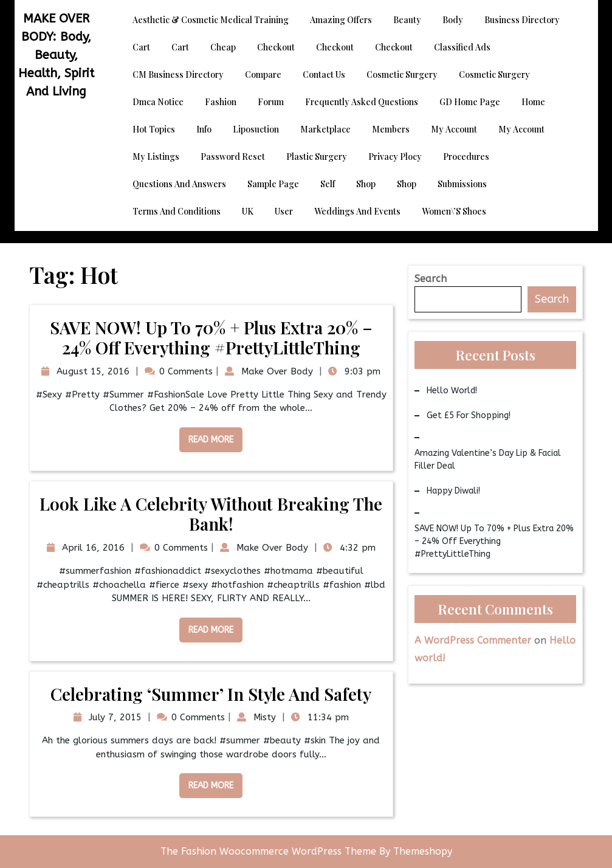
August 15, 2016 (91, 371)
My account (454, 129)
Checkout (276, 47)
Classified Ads (462, 47)
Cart (141, 47)
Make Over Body (276, 371)
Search (431, 279)
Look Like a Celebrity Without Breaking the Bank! (211, 514)
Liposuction (256, 129)
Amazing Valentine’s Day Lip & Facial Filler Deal (488, 460)
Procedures (466, 157)
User (284, 211)
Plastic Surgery (317, 157)
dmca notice (158, 102)
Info (204, 129)
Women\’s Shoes (454, 211)
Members (391, 129)
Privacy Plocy (395, 157)
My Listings (156, 157)
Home (533, 102)
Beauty (407, 20)
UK (248, 211)
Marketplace (325, 129)
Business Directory (522, 20)
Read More (206, 436)
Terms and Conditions (177, 211)
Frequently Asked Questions (362, 102)
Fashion (221, 102)
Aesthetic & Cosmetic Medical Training (211, 20)
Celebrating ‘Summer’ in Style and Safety (211, 694)
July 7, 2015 (114, 717)
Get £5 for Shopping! (469, 415)
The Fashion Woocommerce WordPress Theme (270, 851)
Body (453, 20)
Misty (263, 717)
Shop (366, 184)
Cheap (223, 47)
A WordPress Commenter (473, 640)
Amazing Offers (341, 20)
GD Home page (470, 102)
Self (328, 184)
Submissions (462, 184)
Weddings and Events (357, 211)
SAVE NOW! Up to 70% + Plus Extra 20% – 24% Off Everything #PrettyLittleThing (211, 338)
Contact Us (324, 74)
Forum (271, 102)
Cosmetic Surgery (402, 74)
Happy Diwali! (453, 491)
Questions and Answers (179, 184)
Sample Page (273, 184)
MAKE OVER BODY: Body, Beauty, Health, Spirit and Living (56, 55)
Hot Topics (154, 129)
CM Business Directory (178, 74)
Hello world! (452, 391)
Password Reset (233, 157)
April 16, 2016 (92, 548)
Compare (263, 74)
